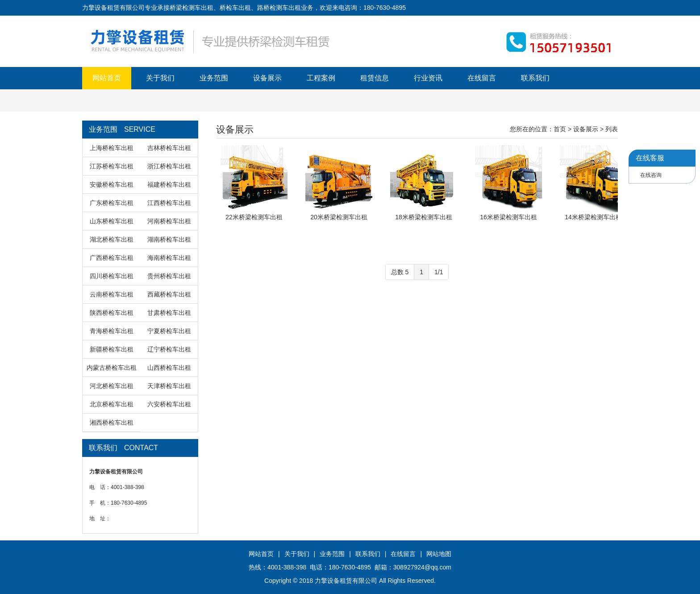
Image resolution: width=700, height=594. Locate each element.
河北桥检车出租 (112, 386)
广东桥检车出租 (112, 203)
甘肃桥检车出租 (169, 313)
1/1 (439, 272)
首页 (560, 129)
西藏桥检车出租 (169, 294)
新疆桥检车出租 (112, 349)
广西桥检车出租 (112, 258)
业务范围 (214, 78)
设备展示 (267, 78)
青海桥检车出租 (112, 331)
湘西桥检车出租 (112, 422)
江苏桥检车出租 (112, 166)
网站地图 (439, 554)
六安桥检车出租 (169, 404)
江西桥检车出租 (169, 203)
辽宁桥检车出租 (169, 349)
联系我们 (535, 78)
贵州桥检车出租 (169, 276)
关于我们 (160, 78)
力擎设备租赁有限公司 (346, 581)
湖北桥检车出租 (112, 239)
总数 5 (400, 272)
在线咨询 (651, 175)
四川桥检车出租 (112, 276)
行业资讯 (428, 78)
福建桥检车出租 (169, 184)
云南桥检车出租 (112, 294)
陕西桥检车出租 (112, 313)
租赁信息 (375, 78)
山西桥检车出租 (169, 368)
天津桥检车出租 (169, 386)
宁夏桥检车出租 (169, 331)
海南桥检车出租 (169, 258)
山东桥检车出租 (112, 221)
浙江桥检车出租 (169, 166)
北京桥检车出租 (112, 404)
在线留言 (482, 78)
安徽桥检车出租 (112, 184)
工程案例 (321, 78)
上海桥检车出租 (112, 148)
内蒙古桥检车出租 (112, 368)
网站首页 (107, 78)
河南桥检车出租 (169, 221)
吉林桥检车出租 (169, 148)
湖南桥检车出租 (169, 239)
